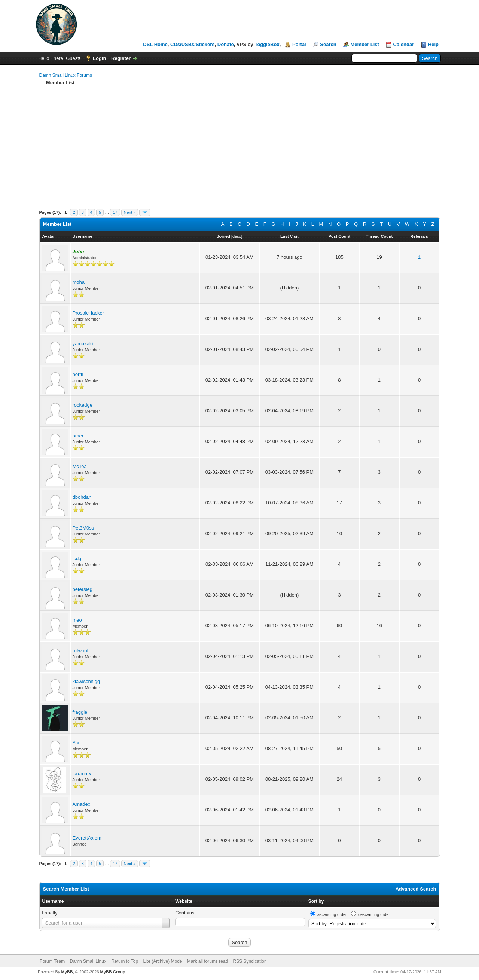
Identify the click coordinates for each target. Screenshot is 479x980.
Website (184, 901)
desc (237, 236)
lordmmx (82, 773)
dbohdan (82, 497)
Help (433, 44)
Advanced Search (416, 889)
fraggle (80, 712)
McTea (80, 466)
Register (121, 58)
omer (78, 436)
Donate (226, 44)
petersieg (83, 589)
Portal (299, 44)
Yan (77, 743)
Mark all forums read (208, 961)
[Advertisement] (240, 142)
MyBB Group (113, 972)
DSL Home (155, 44)
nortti (78, 374)
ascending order (332, 914)
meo (77, 620)
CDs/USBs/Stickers (193, 44)
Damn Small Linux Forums (66, 75)
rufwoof (81, 651)
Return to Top (125, 961)
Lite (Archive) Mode (162, 961)
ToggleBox (267, 44)
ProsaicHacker (89, 313)
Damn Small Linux (88, 961)
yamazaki (83, 344)
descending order (374, 914)
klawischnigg (86, 681)
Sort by (316, 901)
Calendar (404, 44)
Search (328, 44)
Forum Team (52, 961)
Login (99, 58)
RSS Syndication (250, 961)
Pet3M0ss (83, 528)
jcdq (77, 559)
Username (53, 901)
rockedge (83, 405)
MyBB (67, 972)
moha (79, 282)
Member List (365, 44)
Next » (130, 212)
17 (115, 212)
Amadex (82, 804)
